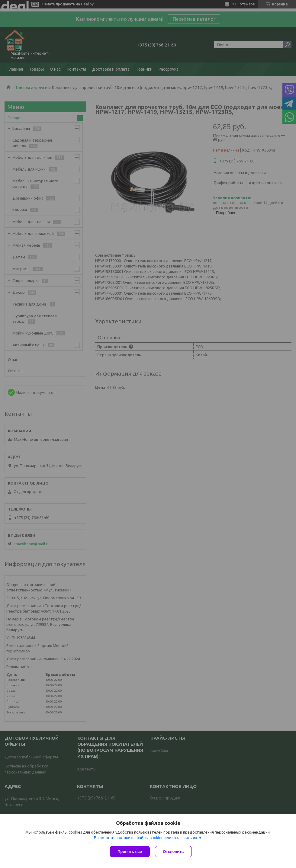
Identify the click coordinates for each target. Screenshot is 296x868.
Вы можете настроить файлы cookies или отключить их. (146, 838)
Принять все (130, 852)
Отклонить (174, 852)
